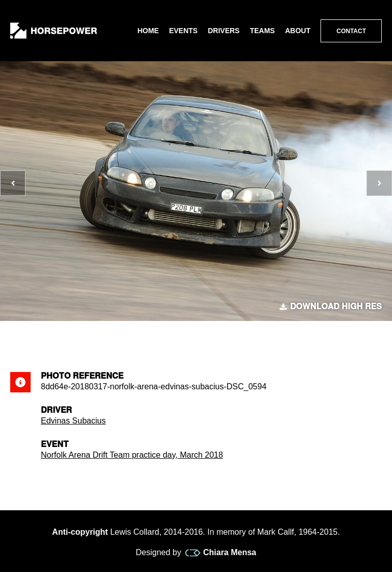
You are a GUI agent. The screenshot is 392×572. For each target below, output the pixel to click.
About (298, 31)
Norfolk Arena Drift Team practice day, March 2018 (132, 455)
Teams (262, 31)
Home (148, 31)
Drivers (224, 31)
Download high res (331, 307)
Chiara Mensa (221, 553)
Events (183, 31)
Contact (351, 31)
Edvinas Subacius (73, 421)
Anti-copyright (80, 532)
